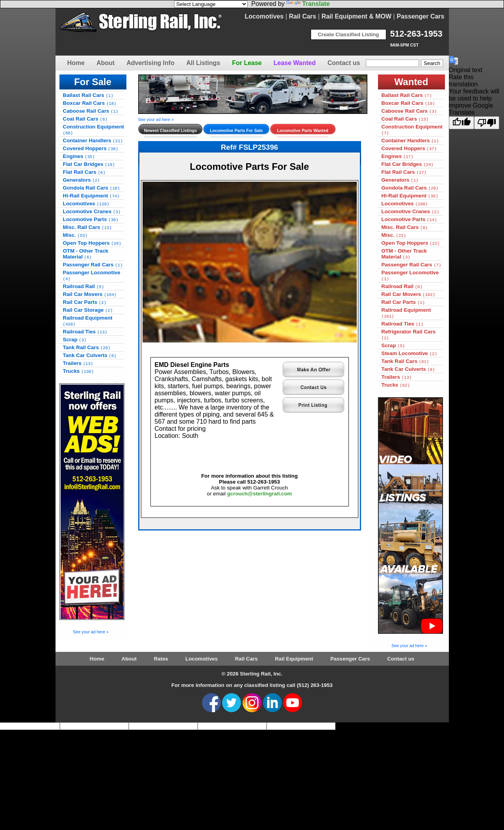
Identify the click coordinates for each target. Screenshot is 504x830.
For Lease (247, 63)
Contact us (344, 63)
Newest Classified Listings (170, 130)
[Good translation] (461, 123)
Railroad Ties (85, 332)
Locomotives (264, 16)
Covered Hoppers (91, 148)
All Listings (203, 63)
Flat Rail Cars (84, 172)
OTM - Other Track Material (86, 254)
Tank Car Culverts (90, 355)
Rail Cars (303, 16)
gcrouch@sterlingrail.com (260, 494)
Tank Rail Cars (87, 347)
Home (76, 63)
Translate (308, 4)
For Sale (93, 82)
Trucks (79, 371)
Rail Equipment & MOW (356, 16)
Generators (82, 180)
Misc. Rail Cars (87, 227)
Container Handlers (93, 141)
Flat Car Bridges (89, 164)
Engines (79, 156)
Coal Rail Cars (85, 119)
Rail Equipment (294, 659)
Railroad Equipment (88, 321)
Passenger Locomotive (92, 275)
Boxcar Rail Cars (90, 103)
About (106, 63)
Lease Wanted (295, 63)
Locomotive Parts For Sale (236, 130)
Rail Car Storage (88, 310)
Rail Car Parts (85, 302)
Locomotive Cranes (92, 211)
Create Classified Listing (348, 34)
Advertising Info (150, 63)
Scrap (75, 340)
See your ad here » (91, 632)
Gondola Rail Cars (92, 188)
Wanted (411, 82)
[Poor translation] (487, 123)
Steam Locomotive (409, 353)
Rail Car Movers (90, 294)
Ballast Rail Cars (88, 95)
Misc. (75, 235)
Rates (161, 659)
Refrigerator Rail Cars (409, 335)
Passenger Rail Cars (93, 265)
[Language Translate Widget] (211, 4)
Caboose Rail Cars (91, 111)
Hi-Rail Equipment (91, 196)
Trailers (78, 363)
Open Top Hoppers (92, 243)
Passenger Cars (421, 16)
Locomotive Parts (91, 219)
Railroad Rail (83, 286)
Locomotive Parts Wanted (302, 130)
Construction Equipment (94, 130)
